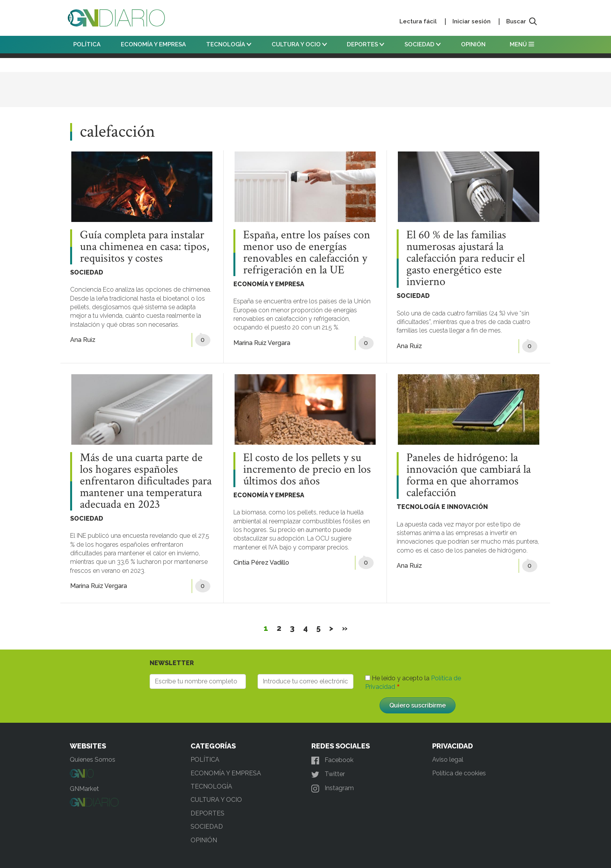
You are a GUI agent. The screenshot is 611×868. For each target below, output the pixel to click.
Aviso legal (448, 760)
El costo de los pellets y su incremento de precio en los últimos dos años (307, 470)
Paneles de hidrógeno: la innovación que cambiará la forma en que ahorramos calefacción (469, 475)
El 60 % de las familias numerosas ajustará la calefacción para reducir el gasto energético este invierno (466, 259)
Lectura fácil (418, 21)
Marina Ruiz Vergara (262, 343)
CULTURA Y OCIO (299, 44)
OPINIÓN (473, 44)
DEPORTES (366, 44)
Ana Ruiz (83, 340)
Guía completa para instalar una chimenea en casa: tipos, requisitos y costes (145, 247)
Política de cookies (459, 773)
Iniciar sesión (471, 21)
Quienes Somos (93, 760)
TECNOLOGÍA (229, 44)
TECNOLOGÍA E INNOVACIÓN (442, 507)
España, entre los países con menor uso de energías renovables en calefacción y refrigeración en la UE (307, 253)
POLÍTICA (87, 44)
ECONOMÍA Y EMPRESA (153, 44)
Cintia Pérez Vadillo (261, 563)
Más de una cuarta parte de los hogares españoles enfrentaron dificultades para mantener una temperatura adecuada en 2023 (146, 481)
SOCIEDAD (423, 44)
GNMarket (84, 789)
